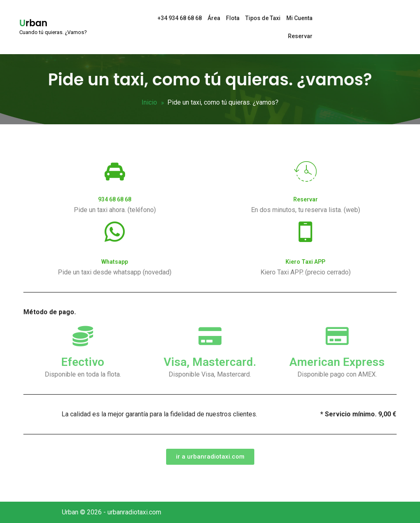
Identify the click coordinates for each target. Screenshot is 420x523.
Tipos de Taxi (263, 18)
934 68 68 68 (115, 199)
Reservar (300, 36)
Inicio (149, 102)
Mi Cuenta (299, 18)
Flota (233, 18)
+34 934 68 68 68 (180, 18)
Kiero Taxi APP (305, 262)
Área (214, 18)
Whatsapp (115, 262)
